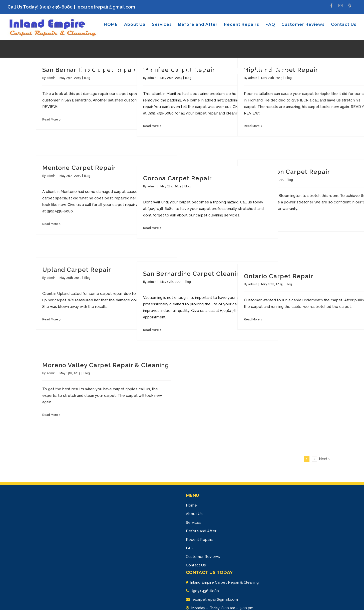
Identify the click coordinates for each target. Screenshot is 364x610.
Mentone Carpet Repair (79, 168)
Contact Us (196, 565)
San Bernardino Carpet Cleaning (194, 274)
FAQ (190, 548)
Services (194, 523)
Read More (50, 119)
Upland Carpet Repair (77, 270)
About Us (194, 514)
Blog (87, 176)
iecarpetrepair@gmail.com (106, 7)
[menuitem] (114, 25)
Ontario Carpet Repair (279, 276)
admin (51, 176)
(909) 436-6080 (205, 591)
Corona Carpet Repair (177, 178)
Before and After (201, 531)
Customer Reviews (203, 557)
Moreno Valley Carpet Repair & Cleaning (106, 365)
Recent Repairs (200, 540)
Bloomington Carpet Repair (287, 172)
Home (191, 505)
